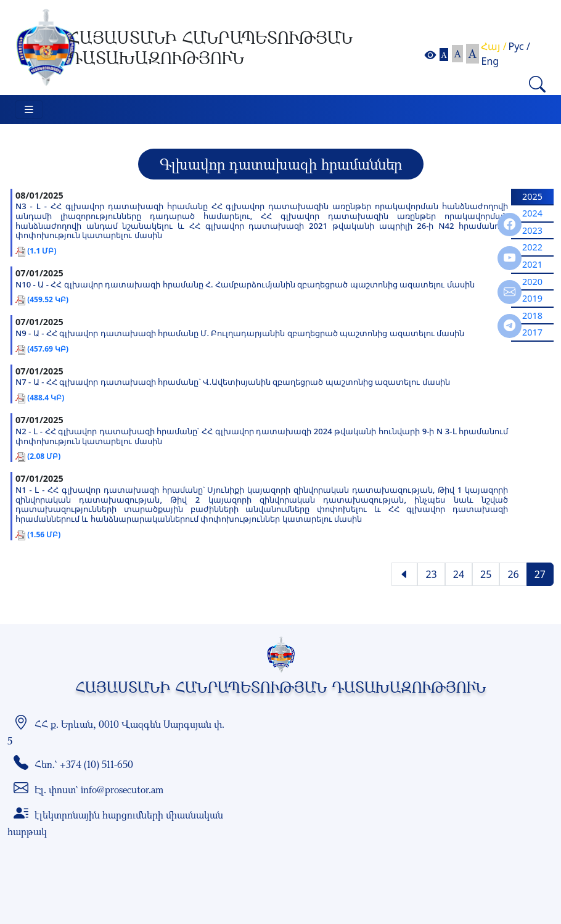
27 (540, 574)
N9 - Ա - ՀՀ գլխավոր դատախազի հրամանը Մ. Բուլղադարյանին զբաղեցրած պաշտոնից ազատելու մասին (240, 334)
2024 (532, 213)
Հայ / (493, 46)
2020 (532, 282)
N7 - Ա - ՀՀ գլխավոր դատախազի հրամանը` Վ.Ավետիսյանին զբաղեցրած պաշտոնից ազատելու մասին (233, 382)
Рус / (519, 46)
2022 (532, 247)
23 (431, 574)
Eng (490, 61)
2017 (532, 332)
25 (486, 574)
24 (459, 574)
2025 (532, 196)
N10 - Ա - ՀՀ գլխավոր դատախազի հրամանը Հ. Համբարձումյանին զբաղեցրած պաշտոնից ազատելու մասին (245, 285)
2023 (532, 230)
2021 (532, 264)
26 (513, 574)
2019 (532, 298)
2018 (532, 316)
